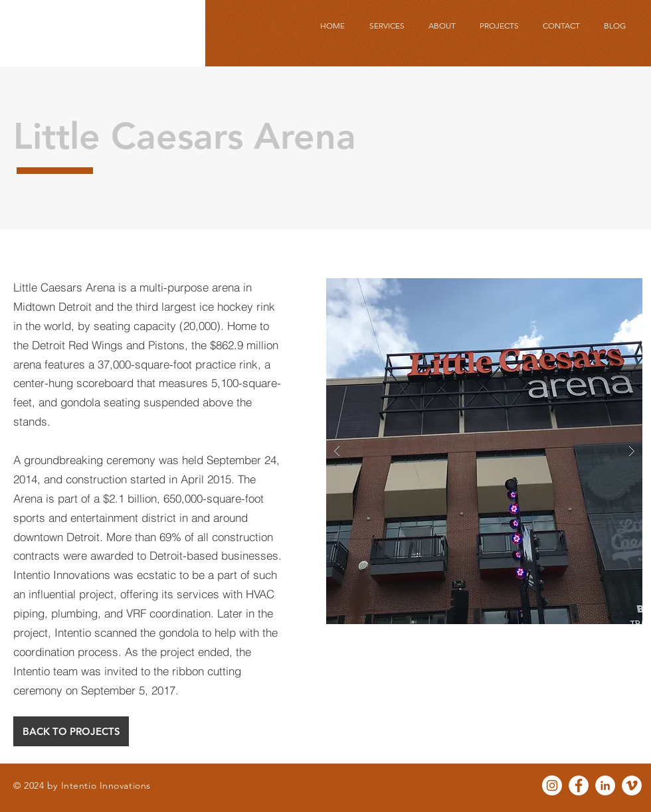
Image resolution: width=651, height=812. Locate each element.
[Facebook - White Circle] (579, 785)
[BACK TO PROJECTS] (71, 731)
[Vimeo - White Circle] (632, 785)
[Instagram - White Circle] (552, 785)
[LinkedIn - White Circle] (605, 785)
